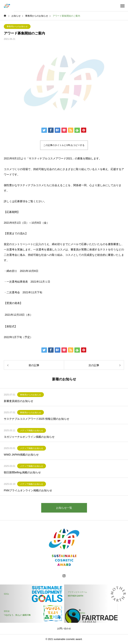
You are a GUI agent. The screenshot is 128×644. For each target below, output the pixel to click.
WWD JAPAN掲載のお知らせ (21, 455)
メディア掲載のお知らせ (32, 430)
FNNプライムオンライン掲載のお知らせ (28, 490)
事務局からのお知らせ (17, 26)
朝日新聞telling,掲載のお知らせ (22, 472)
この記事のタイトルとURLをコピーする (64, 145)
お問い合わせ (64, 629)
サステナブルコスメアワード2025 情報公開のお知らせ (37, 419)
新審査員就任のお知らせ (19, 401)
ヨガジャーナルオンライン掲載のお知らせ (29, 437)
